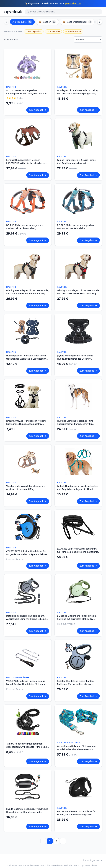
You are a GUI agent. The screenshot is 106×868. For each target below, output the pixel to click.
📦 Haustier (47, 22)
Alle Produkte (22, 22)
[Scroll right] (100, 22)
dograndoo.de (13, 12)
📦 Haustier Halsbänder (77, 22)
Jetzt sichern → (73, 3)
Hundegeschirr (34, 31)
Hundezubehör (73, 31)
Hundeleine (53, 31)
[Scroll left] (6, 22)
